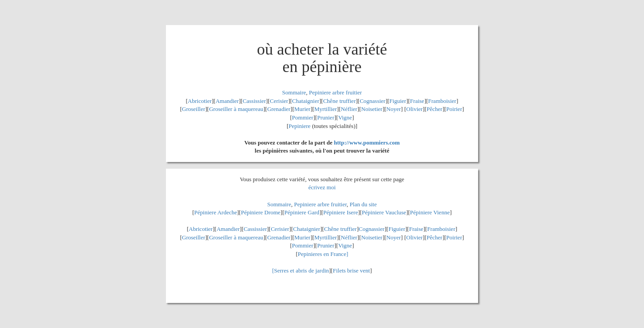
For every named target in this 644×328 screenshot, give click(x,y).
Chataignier (306, 101)
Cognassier (373, 101)
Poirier (454, 109)
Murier (302, 109)
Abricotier (200, 101)
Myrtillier (326, 109)
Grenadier (279, 109)
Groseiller (194, 109)
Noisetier (372, 109)
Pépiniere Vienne (430, 212)
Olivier (414, 109)
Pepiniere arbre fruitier (335, 92)
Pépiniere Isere (341, 212)
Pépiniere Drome (261, 212)
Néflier (349, 109)
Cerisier (279, 101)
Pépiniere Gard (302, 212)
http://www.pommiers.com (367, 143)
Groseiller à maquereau (236, 109)
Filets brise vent (351, 270)
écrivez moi (322, 187)
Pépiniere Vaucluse (384, 212)
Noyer (394, 109)
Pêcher (434, 109)
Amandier (227, 101)
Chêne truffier (339, 101)
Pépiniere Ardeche (216, 212)
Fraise (417, 101)
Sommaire (294, 92)
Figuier (398, 101)
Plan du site (363, 204)
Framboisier (442, 101)
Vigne (345, 117)
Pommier (303, 117)
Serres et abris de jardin (302, 270)
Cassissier (254, 101)
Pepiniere (299, 126)
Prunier (326, 117)
